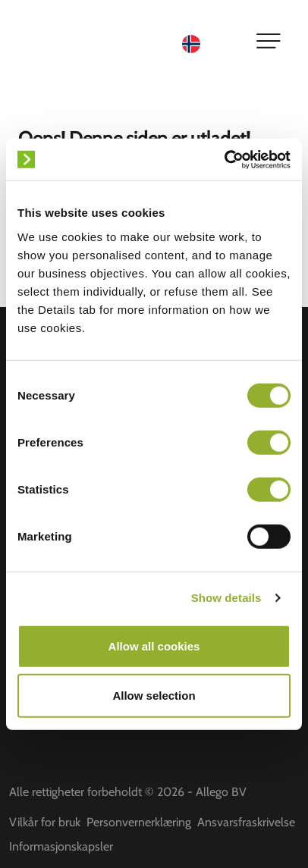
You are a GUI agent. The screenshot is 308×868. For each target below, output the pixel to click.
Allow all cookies (154, 646)
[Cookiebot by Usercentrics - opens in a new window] (224, 159)
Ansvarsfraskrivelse (246, 822)
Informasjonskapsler (61, 846)
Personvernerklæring (139, 822)
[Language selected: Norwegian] (209, 43)
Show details (226, 598)
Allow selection (154, 696)
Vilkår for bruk (45, 822)
